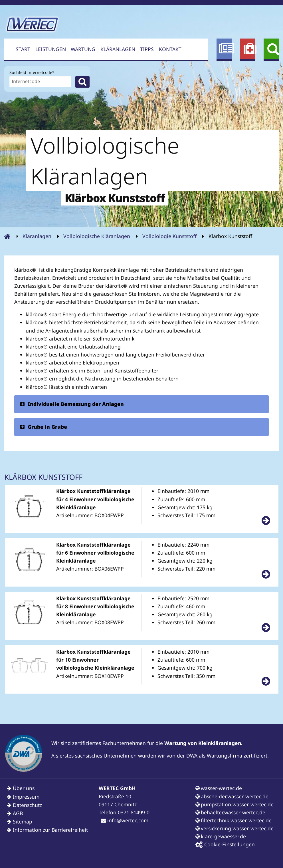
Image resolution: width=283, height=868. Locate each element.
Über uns (24, 788)
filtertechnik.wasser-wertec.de (234, 820)
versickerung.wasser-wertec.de (235, 828)
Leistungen (51, 49)
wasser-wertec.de (219, 788)
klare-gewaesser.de (221, 836)
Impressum (26, 797)
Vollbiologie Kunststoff (169, 236)
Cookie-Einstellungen (225, 844)
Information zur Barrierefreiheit (50, 830)
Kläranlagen (118, 49)
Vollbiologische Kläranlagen (97, 236)
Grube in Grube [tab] (43, 427)
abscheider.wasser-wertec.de (232, 796)
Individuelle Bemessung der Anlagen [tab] (72, 404)
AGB (18, 813)
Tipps (147, 49)
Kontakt (170, 49)
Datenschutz (27, 805)
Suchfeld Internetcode (32, 72)
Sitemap (23, 821)
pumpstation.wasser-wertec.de (235, 804)
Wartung (83, 49)
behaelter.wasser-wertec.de (230, 812)
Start (23, 49)
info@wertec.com (125, 820)
